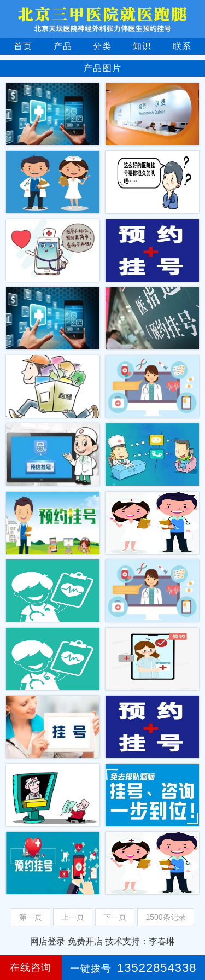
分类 (102, 46)
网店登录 (48, 941)
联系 (182, 46)
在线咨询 (31, 967)
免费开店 (85, 941)
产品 (63, 46)
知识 (142, 46)
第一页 (31, 917)
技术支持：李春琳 (140, 941)
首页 (23, 46)
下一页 (115, 917)
